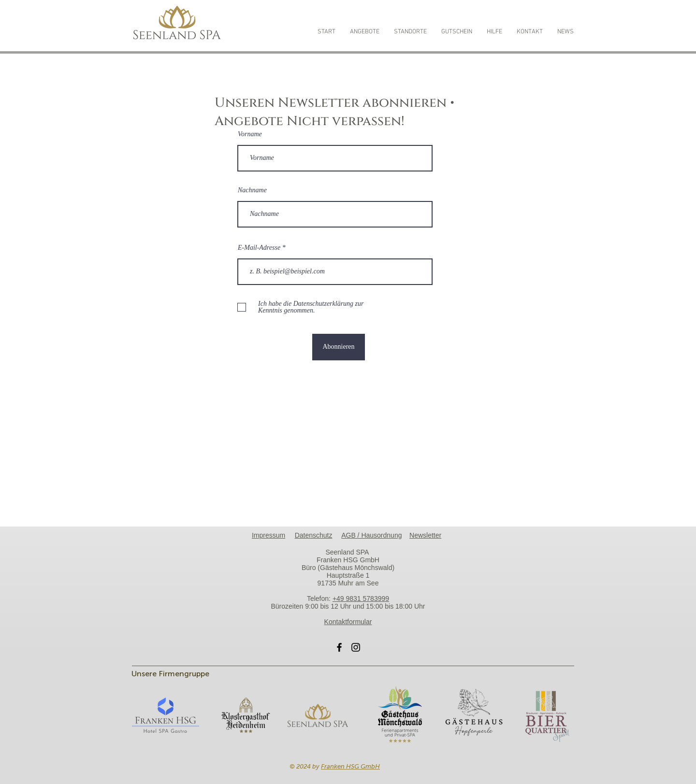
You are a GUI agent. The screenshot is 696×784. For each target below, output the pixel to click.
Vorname (250, 134)
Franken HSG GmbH (350, 766)
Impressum (268, 535)
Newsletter (425, 535)
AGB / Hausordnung (371, 535)
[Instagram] (356, 647)
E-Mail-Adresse (260, 248)
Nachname (252, 190)
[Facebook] (339, 647)
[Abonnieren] (339, 347)
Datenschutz (314, 535)
